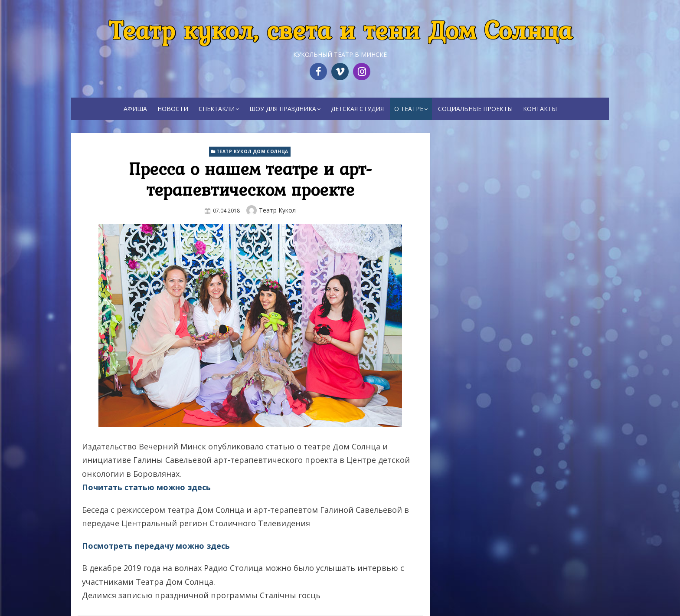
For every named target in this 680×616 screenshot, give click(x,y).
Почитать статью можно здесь (146, 487)
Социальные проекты (475, 109)
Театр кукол (277, 210)
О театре (409, 109)
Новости (173, 109)
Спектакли (217, 109)
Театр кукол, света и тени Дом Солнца (340, 30)
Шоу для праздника (283, 109)
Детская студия (357, 109)
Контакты (540, 109)
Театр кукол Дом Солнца (252, 151)
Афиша (135, 109)
